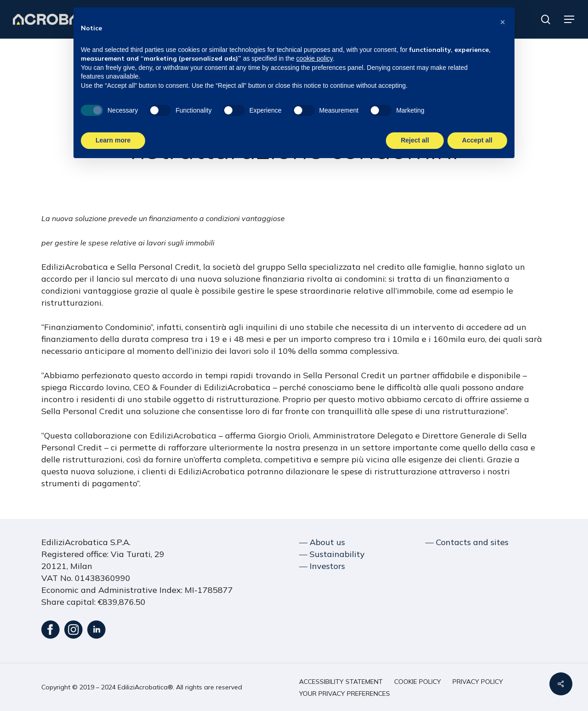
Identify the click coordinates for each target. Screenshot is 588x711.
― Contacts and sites (467, 542)
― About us (322, 542)
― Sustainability (332, 554)
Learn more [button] (113, 140)
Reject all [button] (415, 140)
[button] (570, 20)
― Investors (322, 566)
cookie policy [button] (314, 57)
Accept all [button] (477, 140)
